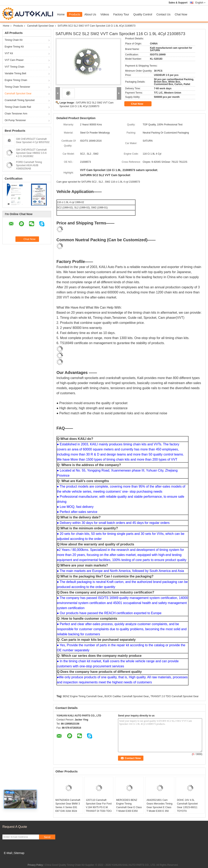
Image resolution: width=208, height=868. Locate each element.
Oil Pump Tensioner (15, 120)
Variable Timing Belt (15, 73)
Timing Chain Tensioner (17, 87)
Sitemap (19, 853)
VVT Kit (9, 53)
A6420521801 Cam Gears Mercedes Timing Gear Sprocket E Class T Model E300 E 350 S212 (160, 807)
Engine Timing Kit (14, 47)
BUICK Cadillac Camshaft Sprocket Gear (127, 696)
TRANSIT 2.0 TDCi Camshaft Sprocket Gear (175, 696)
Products (74, 14)
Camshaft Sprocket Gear (40, 26)
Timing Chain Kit (14, 40)
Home (61, 14)
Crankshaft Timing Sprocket (20, 100)
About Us (90, 14)
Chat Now (181, 14)
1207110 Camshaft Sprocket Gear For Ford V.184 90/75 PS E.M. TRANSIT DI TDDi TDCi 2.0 (99, 807)
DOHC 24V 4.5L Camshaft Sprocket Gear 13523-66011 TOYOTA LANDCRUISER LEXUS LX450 (190, 809)
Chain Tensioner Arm (16, 114)
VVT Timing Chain (15, 67)
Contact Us (163, 14)
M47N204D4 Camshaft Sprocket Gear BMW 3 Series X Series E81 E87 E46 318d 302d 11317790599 (68, 807)
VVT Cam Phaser (14, 60)
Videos (105, 14)
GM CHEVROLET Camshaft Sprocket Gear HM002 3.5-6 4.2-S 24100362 (31, 153)
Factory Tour (121, 14)
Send (47, 837)
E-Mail (8, 853)
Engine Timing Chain (16, 80)
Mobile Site (10, 858)
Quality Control (143, 14)
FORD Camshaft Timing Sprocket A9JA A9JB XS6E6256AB (29, 165)
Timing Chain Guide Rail (18, 107)
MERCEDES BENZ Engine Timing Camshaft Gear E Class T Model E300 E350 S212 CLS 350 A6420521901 (129, 809)
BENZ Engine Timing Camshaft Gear (83, 696)
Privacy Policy (35, 865)
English (200, 3)
